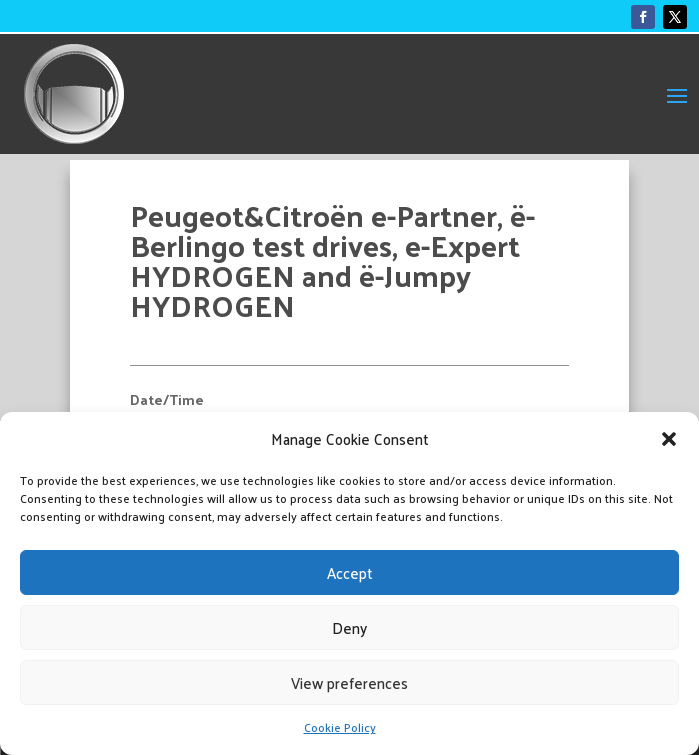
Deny (349, 627)
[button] (669, 439)
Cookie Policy (340, 727)
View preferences (349, 682)
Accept (350, 572)
